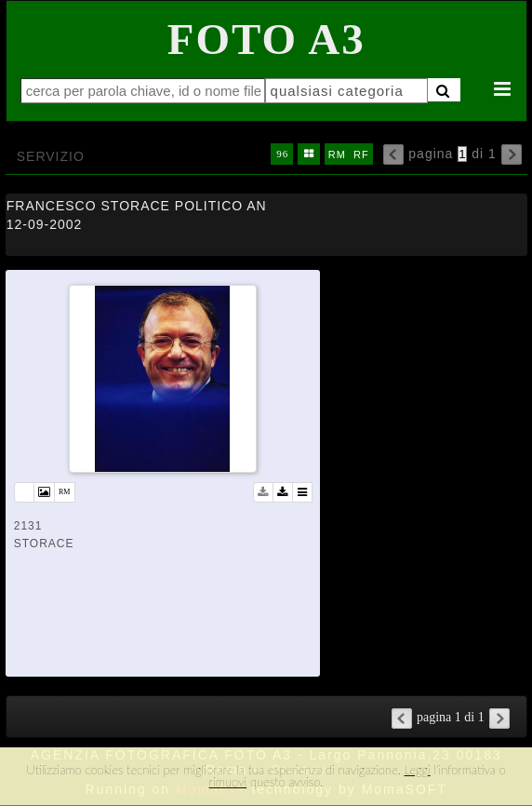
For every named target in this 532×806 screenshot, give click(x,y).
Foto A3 (266, 39)
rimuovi (228, 782)
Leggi (417, 770)
